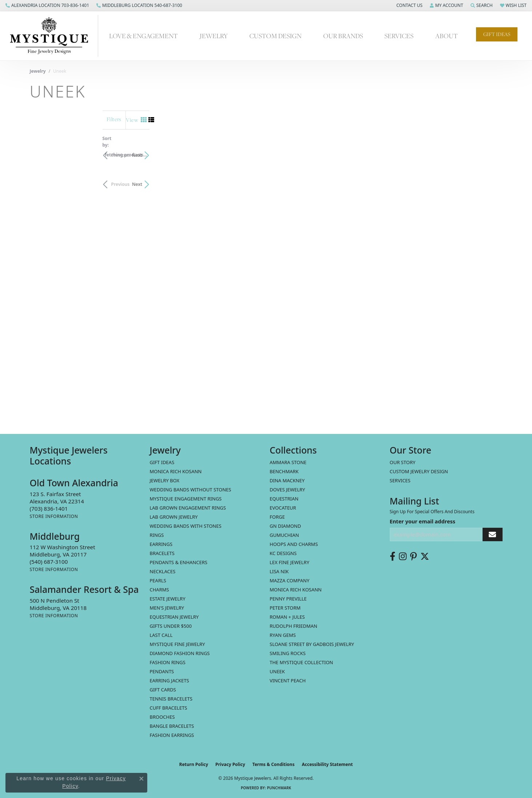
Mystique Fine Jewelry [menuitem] (177, 644)
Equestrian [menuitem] (284, 499)
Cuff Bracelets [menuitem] (169, 708)
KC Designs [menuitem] (283, 553)
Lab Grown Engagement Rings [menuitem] (188, 508)
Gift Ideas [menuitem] (162, 462)
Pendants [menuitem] (162, 671)
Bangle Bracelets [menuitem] (172, 726)
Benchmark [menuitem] (284, 471)
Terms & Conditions (273, 764)
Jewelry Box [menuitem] (165, 480)
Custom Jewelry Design (419, 471)
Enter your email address (423, 521)
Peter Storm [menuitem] (285, 608)
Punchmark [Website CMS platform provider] (279, 788)
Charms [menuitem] (159, 590)
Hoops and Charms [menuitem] (294, 544)
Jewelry (214, 36)
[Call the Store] (49, 508)
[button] (409, 5)
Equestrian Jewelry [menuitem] (174, 617)
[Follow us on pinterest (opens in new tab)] (413, 556)
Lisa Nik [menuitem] (279, 571)
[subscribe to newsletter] (492, 534)
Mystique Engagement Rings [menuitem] (186, 499)
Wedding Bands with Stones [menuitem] (186, 526)
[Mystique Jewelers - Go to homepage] (53, 36)
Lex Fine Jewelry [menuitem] (290, 562)
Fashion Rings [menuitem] (168, 662)
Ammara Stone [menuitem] (288, 462)
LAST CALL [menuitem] (161, 635)
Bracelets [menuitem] (162, 553)
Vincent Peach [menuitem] (288, 681)
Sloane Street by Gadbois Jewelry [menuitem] (312, 644)
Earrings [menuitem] (161, 544)
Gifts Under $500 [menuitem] (171, 626)
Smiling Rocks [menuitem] (288, 653)
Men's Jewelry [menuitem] (167, 608)
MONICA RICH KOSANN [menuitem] (176, 471)
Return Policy (194, 764)
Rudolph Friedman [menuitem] (294, 626)
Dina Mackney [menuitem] (287, 480)
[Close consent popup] (141, 779)
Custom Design (275, 36)
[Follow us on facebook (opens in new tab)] (393, 556)
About (447, 36)
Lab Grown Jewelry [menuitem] (174, 517)
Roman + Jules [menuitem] (287, 617)
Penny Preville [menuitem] (288, 599)
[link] (47, 5)
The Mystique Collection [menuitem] (302, 662)
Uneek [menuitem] (277, 671)
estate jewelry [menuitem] (168, 599)
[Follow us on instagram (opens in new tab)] (403, 556)
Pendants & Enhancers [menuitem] (179, 562)
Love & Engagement (143, 36)
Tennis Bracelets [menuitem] (171, 699)
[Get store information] (54, 516)
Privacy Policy (230, 764)
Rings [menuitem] (157, 535)
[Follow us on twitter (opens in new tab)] (425, 556)
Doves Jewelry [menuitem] (287, 490)
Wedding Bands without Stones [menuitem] (191, 490)
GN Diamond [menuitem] (285, 526)
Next (490, 151)
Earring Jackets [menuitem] (169, 681)
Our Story (403, 462)
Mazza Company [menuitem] (290, 580)
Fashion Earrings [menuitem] (172, 735)
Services (399, 36)
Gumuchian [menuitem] (285, 535)
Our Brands (343, 36)
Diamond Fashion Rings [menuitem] (180, 653)
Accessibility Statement (327, 764)
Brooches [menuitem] (162, 717)
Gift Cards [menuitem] (163, 690)
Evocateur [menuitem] (283, 508)
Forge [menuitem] (277, 517)
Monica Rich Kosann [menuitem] (296, 590)
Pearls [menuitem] (158, 580)
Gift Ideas (497, 34)
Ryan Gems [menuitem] (283, 635)
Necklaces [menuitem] (163, 571)
